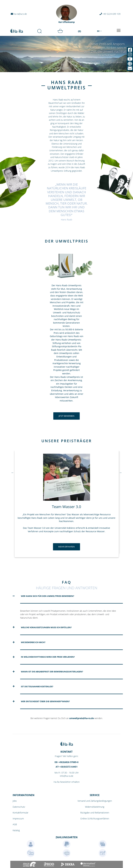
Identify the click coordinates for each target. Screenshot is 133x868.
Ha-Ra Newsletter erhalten (67, 782)
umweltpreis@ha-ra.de (82, 718)
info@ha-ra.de (67, 776)
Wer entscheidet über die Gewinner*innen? (45, 701)
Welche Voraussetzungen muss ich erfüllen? (46, 627)
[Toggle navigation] (119, 30)
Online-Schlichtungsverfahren (95, 819)
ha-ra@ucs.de (19, 14)
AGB (15, 824)
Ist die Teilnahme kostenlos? (37, 686)
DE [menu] (99, 31)
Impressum (18, 819)
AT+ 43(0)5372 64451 (67, 767)
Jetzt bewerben (66, 416)
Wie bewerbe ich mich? (33, 642)
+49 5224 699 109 (110, 14)
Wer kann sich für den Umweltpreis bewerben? (48, 596)
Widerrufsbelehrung (95, 807)
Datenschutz (19, 807)
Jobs (15, 801)
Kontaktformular (20, 813)
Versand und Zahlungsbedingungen (95, 801)
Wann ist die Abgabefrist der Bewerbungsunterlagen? (52, 672)
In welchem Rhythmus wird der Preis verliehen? (48, 657)
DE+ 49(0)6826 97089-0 (66, 762)
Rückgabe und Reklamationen (95, 813)
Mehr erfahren (66, 547)
